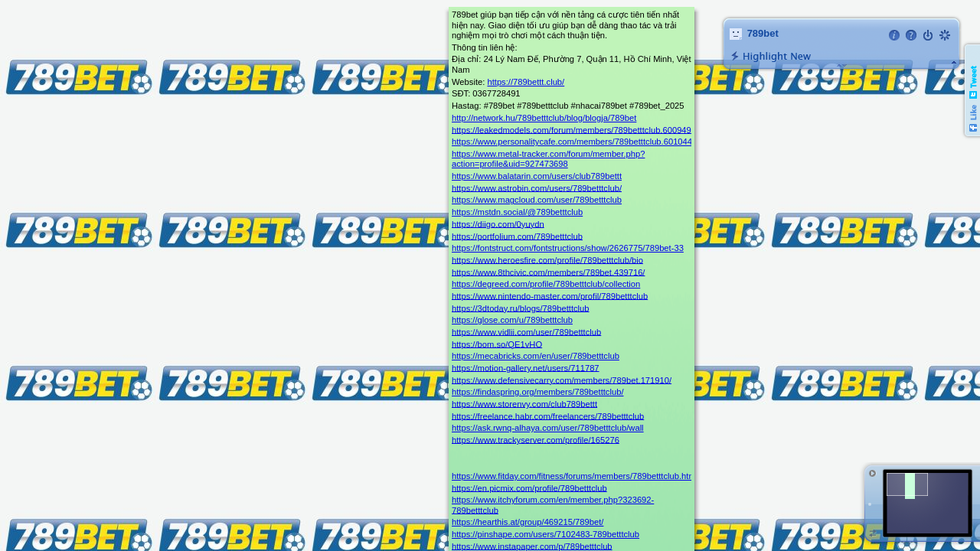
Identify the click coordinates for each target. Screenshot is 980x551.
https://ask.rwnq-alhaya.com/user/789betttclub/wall (548, 428)
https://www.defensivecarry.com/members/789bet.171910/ (562, 380)
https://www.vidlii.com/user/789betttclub (526, 331)
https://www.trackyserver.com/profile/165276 (536, 439)
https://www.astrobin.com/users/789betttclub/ (537, 187)
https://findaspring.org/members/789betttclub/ (538, 392)
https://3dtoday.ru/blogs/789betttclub (521, 308)
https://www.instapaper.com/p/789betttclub (532, 546)
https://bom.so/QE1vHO (497, 344)
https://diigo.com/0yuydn (498, 223)
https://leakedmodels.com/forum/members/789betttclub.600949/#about (586, 129)
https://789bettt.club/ (526, 82)
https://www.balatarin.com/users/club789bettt (537, 176)
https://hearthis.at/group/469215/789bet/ (528, 522)
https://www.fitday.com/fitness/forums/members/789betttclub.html (575, 476)
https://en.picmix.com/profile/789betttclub (529, 487)
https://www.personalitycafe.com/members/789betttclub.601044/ (573, 142)
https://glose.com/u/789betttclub (512, 320)
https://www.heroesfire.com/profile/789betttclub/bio (547, 259)
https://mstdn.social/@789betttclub (517, 212)
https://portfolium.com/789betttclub (517, 236)
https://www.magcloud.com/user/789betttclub (537, 200)
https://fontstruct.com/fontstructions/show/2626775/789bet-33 (568, 248)
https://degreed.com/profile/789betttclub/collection (546, 284)
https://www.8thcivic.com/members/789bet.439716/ (548, 272)
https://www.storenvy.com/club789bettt (524, 403)
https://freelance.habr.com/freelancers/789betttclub (548, 416)
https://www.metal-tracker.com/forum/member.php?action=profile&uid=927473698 (548, 159)
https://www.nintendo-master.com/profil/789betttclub (550, 295)
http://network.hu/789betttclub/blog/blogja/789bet (544, 118)
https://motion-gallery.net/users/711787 (526, 367)
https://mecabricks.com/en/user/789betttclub (536, 356)
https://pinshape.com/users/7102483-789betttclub (546, 534)
